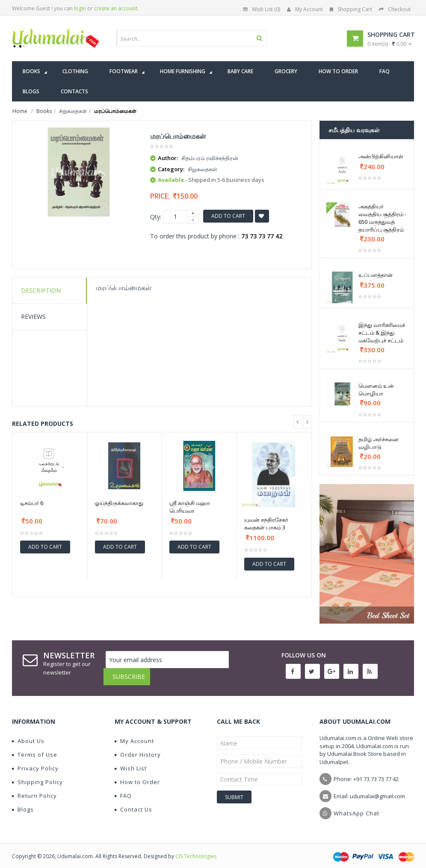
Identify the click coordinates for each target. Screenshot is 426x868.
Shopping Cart (351, 9)
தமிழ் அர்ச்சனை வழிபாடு (379, 443)
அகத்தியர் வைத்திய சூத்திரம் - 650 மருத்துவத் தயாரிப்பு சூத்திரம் (382, 218)
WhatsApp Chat (356, 807)
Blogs (23, 803)
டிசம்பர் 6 (32, 503)
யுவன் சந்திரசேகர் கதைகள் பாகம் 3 (266, 523)
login (80, 8)
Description (41, 290)
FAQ (123, 789)
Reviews (33, 317)
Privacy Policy (35, 762)
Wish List (131, 762)
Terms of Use (35, 748)
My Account (305, 9)
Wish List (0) (262, 9)
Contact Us (133, 803)
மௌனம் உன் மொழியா (376, 389)
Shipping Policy (37, 776)
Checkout (395, 9)
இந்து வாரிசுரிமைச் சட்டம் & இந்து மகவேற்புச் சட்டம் (382, 333)
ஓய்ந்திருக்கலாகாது (119, 503)
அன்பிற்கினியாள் (381, 156)
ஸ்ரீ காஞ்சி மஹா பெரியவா (190, 507)
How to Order (137, 776)
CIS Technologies (196, 850)
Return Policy (34, 789)
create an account (116, 8)
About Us (28, 734)
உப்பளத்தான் (376, 275)
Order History (138, 748)
